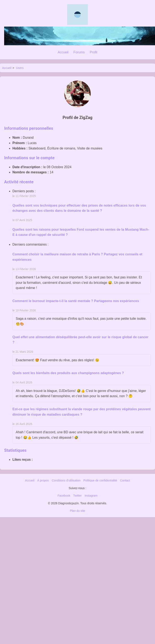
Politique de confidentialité (100, 480)
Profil (93, 52)
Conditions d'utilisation (66, 480)
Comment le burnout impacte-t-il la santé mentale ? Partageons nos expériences (76, 301)
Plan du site (77, 511)
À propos (43, 480)
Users (20, 68)
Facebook (64, 496)
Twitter (77, 496)
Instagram (91, 496)
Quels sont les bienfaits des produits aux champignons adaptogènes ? (68, 373)
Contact (125, 480)
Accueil (63, 52)
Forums (79, 52)
